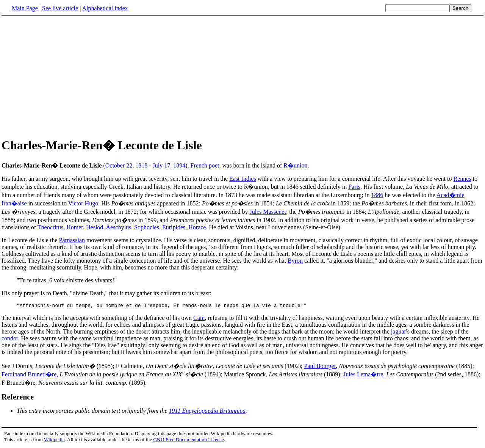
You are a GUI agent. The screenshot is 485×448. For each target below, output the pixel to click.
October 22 (119, 165)
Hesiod (95, 227)
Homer (75, 227)
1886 (377, 195)
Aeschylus (118, 227)
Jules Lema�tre (363, 375)
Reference (18, 398)
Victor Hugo (83, 203)
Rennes (462, 179)
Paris (354, 187)
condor (10, 339)
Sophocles (147, 227)
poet (214, 165)
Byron (295, 261)
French (199, 165)
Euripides (174, 227)
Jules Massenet (268, 212)
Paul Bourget (320, 367)
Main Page (25, 8)
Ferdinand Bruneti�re (29, 375)
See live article (60, 8)
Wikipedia (54, 441)
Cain (199, 319)
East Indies (243, 179)
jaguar (399, 333)
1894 (179, 165)
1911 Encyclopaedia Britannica (207, 412)
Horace (197, 227)
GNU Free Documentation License (188, 441)
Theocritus (50, 227)
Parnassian (72, 240)
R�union (295, 165)
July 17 (162, 165)
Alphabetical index (105, 8)
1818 (141, 165)
